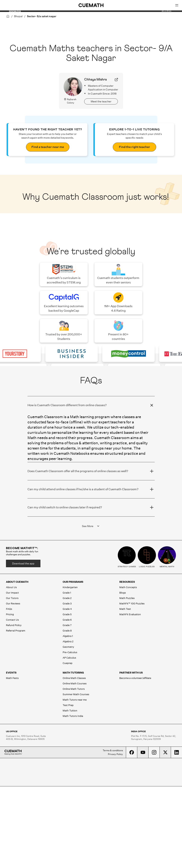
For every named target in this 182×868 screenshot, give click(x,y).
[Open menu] (177, 5)
